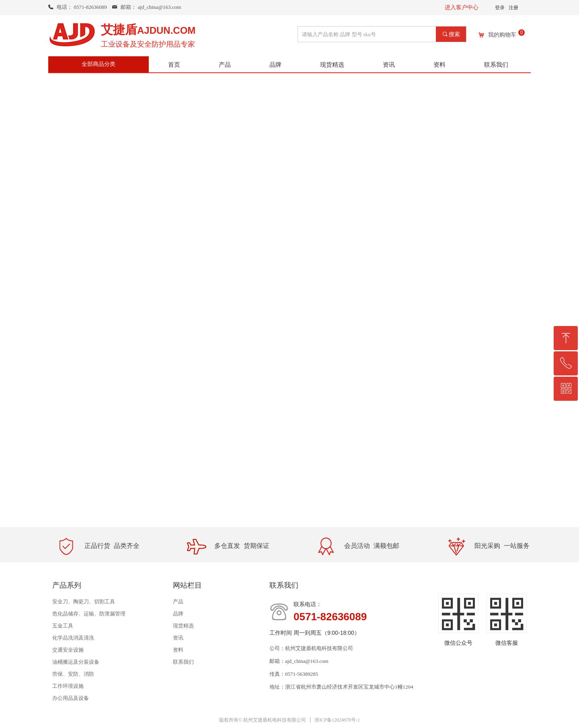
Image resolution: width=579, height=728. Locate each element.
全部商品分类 (99, 64)
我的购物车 (502, 35)
